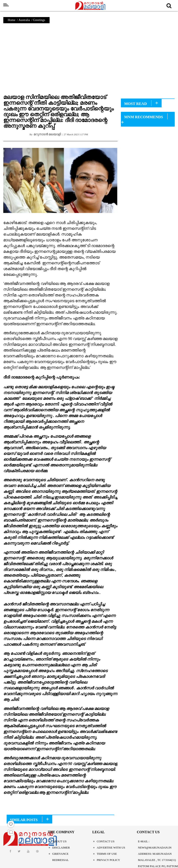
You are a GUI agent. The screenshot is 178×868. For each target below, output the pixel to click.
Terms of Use (107, 854)
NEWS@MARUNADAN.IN (155, 848)
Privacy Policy (108, 860)
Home (12, 20)
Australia (24, 20)
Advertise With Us (111, 848)
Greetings (39, 20)
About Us (59, 841)
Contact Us (106, 841)
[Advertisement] (89, 61)
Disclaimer (61, 848)
